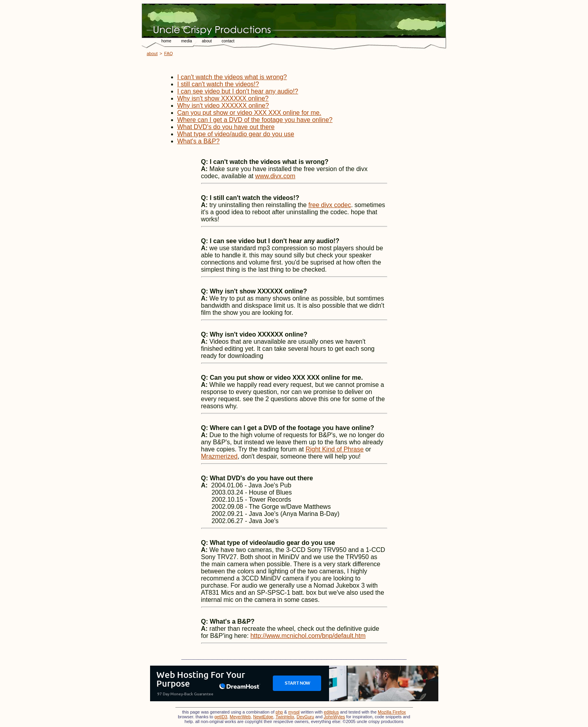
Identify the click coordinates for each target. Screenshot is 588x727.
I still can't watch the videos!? (218, 84)
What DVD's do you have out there (226, 127)
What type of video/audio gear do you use (236, 134)
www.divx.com (275, 176)
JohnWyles (335, 717)
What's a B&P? (199, 141)
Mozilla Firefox (392, 712)
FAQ (169, 53)
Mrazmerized (219, 456)
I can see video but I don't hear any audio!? (238, 91)
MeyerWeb (240, 717)
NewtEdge (263, 717)
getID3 (221, 717)
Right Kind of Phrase (335, 449)
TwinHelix (285, 717)
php (279, 712)
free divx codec (330, 205)
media (187, 41)
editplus (331, 712)
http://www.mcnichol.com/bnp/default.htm (308, 636)
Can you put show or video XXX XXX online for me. (249, 113)
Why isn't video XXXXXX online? (223, 106)
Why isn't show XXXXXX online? (223, 98)
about (207, 41)
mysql (294, 712)
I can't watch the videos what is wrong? (232, 77)
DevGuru (305, 717)
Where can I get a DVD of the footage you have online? (255, 120)
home (167, 41)
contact (228, 41)
